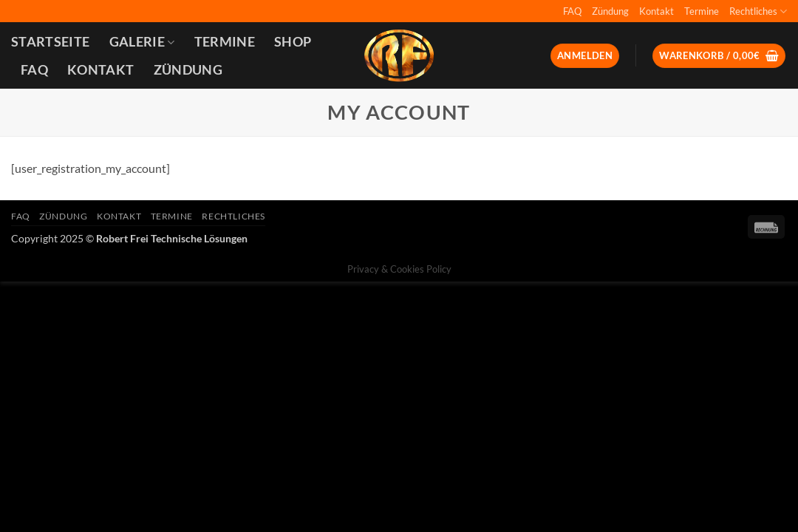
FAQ (572, 11)
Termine (702, 11)
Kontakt (657, 11)
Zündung (610, 11)
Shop (293, 42)
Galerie (142, 42)
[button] (585, 56)
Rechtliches (758, 11)
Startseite (51, 42)
